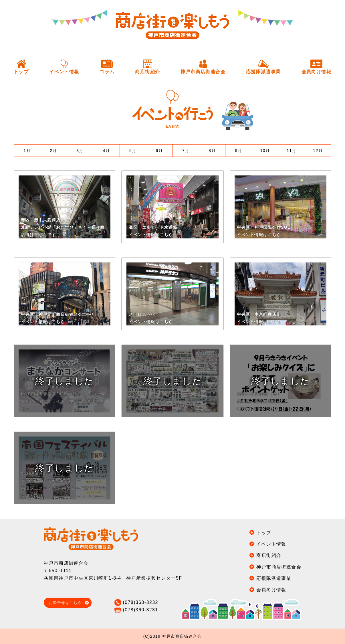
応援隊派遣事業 (274, 578)
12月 (318, 151)
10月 (265, 151)
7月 (186, 151)
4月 (107, 151)
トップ (264, 533)
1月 (27, 151)
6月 (159, 151)
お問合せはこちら (65, 603)
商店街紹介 (269, 555)
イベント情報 (271, 544)
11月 (292, 151)
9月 (239, 151)
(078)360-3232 (136, 602)
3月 (80, 151)
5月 (133, 151)
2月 (54, 151)
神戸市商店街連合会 (279, 567)
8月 (212, 151)
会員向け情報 (271, 590)
